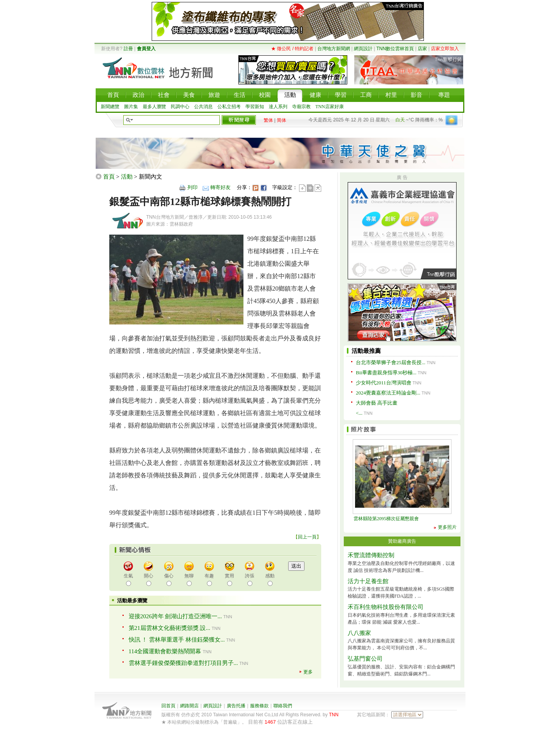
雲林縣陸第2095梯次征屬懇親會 (386, 519)
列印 (192, 187)
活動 (127, 177)
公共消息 (203, 107)
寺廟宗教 (301, 107)
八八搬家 (359, 633)
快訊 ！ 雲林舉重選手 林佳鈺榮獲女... (177, 640)
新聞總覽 (110, 107)
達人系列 (278, 107)
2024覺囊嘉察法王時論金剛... (388, 393)
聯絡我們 (283, 706)
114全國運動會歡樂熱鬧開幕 (165, 651)
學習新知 (255, 107)
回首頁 (168, 706)
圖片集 (131, 107)
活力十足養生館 (368, 581)
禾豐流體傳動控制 (371, 555)
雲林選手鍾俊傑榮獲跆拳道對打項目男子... (183, 663)
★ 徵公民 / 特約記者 (292, 49)
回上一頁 (307, 537)
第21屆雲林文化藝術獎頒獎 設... (170, 628)
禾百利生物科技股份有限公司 (386, 607)
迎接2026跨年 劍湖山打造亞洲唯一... (175, 616)
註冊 (128, 49)
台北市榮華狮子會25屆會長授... (391, 362)
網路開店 (189, 706)
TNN (334, 715)
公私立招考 (229, 107)
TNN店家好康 (330, 107)
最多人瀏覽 (154, 107)
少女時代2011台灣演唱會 (384, 383)
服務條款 (259, 706)
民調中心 (180, 107)
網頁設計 (363, 49)
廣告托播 (236, 706)
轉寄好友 (220, 187)
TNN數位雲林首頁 (395, 49)
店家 (422, 49)
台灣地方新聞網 (334, 49)
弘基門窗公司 (365, 659)
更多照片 (447, 527)
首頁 (109, 177)
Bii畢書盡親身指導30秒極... (386, 373)
